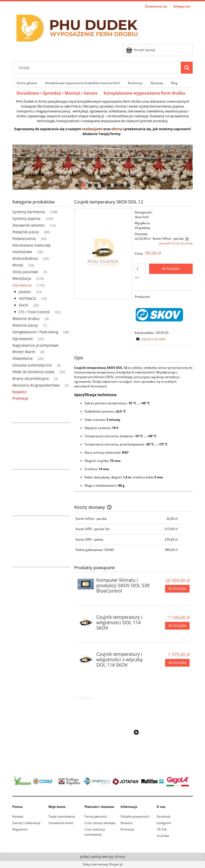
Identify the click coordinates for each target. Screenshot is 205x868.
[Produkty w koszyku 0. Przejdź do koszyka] (141, 50)
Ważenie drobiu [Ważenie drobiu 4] (26, 319)
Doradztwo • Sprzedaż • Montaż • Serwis (60, 93)
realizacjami (92, 129)
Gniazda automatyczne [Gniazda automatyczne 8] (32, 365)
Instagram (164, 823)
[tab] (77, 185)
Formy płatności (96, 816)
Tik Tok (162, 829)
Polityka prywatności (135, 816)
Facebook (163, 816)
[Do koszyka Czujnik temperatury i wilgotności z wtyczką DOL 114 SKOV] (177, 663)
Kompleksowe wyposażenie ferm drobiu (144, 93)
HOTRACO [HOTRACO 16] (27, 298)
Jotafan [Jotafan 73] (25, 292)
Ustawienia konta (61, 823)
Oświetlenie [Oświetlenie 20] (23, 358)
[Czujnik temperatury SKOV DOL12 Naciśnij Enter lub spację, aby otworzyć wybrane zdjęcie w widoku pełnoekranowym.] (103, 254)
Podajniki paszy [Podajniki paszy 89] (26, 232)
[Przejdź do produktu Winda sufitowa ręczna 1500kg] (133, 755)
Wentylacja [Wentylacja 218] (22, 278)
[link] (102, 167)
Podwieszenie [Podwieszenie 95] (24, 239)
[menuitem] (27, 83)
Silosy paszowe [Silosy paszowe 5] (25, 272)
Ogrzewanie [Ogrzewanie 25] (23, 339)
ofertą (117, 129)
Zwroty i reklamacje (26, 823)
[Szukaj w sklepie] (98, 68)
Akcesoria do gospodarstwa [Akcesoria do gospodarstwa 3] (36, 385)
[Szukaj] (187, 68)
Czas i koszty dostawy (100, 823)
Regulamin (20, 829)
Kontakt (18, 816)
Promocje (20, 398)
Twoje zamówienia (62, 816)
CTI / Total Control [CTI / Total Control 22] (34, 312)
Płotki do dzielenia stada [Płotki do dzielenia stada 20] (33, 372)
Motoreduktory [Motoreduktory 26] (25, 258)
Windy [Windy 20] (18, 265)
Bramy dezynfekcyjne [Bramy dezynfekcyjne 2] (31, 378)
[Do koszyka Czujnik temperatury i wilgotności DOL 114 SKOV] (177, 626)
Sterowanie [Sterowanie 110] (22, 285)
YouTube (163, 836)
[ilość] (140, 269)
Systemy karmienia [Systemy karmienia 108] (29, 212)
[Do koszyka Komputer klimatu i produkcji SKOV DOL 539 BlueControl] (177, 589)
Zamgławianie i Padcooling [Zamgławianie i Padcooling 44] (35, 332)
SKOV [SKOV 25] (23, 305)
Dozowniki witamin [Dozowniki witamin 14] (29, 225)
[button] (150, 339)
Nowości (20, 392)
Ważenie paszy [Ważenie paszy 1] (25, 325)
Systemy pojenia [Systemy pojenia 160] (26, 218)
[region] (102, 167)
